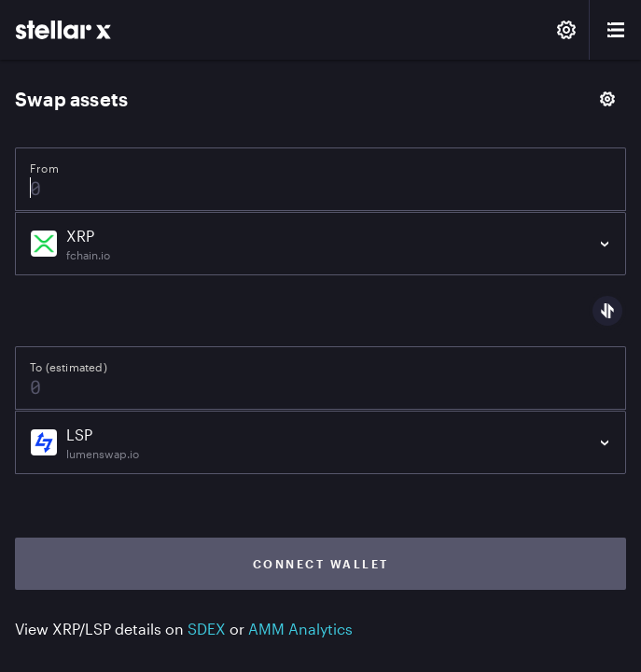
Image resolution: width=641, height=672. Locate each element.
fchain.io (88, 255)
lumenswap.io (103, 454)
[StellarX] (63, 30)
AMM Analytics (300, 629)
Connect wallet (321, 564)
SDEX (207, 629)
